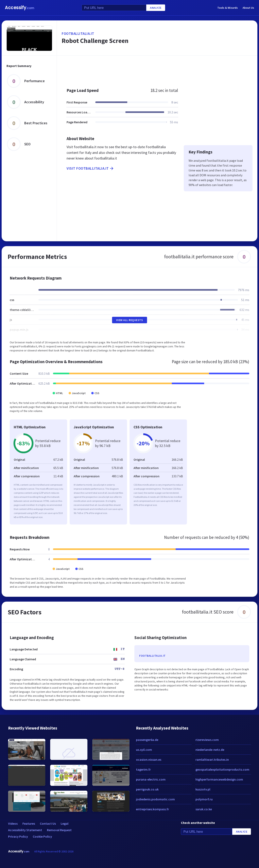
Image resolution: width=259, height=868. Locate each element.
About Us (248, 8)
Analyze (156, 8)
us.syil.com (144, 750)
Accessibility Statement (25, 830)
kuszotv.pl (203, 789)
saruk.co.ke (204, 809)
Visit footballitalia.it (90, 168)
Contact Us (48, 823)
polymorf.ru (204, 799)
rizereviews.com (207, 740)
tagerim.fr (143, 769)
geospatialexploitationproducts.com (222, 769)
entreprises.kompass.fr (152, 809)
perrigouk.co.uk (147, 789)
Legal (65, 823)
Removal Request (59, 830)
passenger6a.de (147, 740)
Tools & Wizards (228, 8)
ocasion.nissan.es (149, 759)
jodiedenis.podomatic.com (155, 799)
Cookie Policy (42, 836)
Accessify (20, 8)
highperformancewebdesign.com (219, 779)
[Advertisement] (157, 70)
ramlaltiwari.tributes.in (212, 759)
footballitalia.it (78, 34)
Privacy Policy (18, 836)
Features (29, 823)
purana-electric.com (151, 779)
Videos (13, 823)
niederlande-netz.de (210, 750)
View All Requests (130, 320)
